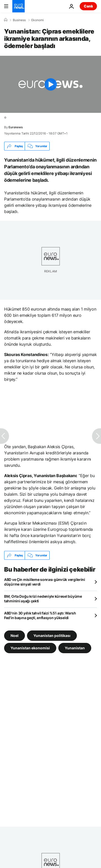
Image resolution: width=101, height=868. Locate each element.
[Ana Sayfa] (6, 20)
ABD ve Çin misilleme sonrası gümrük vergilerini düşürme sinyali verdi (45, 582)
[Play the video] (51, 84)
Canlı (88, 6)
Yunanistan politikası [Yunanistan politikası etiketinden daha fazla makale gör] (52, 636)
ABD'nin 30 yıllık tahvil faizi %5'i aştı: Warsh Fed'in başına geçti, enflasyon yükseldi (40, 615)
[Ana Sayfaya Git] (19, 6)
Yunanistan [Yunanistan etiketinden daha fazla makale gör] (75, 648)
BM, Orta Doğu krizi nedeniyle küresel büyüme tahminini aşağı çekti (43, 599)
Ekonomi (38, 20)
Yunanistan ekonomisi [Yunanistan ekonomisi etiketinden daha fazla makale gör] (30, 648)
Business (19, 20)
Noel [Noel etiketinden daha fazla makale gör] (15, 636)
